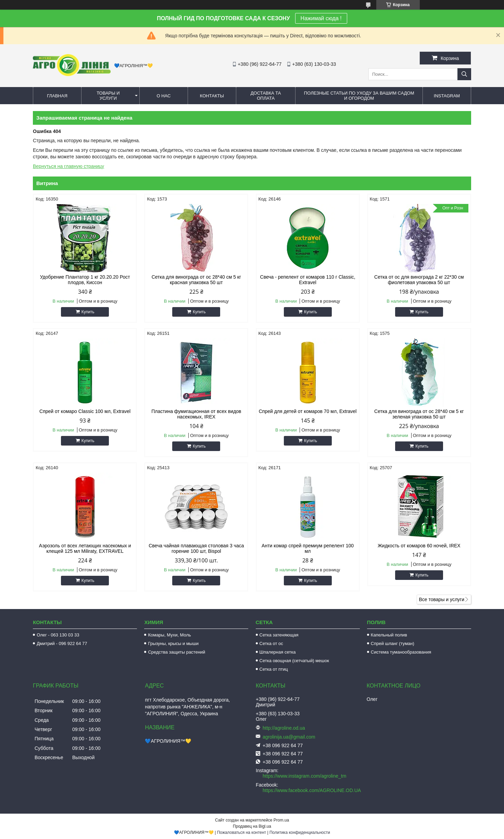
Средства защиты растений (177, 652)
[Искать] (464, 74)
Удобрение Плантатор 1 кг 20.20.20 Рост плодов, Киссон (85, 280)
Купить (88, 312)
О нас (163, 96)
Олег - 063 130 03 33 (58, 635)
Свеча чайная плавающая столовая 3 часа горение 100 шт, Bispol (196, 548)
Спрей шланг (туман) (393, 643)
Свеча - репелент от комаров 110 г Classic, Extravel (308, 280)
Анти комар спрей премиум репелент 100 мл (308, 548)
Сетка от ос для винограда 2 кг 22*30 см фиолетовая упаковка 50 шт (419, 280)
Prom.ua (281, 820)
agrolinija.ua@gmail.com (289, 737)
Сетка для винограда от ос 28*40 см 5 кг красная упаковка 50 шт (196, 280)
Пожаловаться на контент (242, 832)
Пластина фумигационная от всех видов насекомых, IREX (196, 414)
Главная (57, 96)
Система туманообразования (401, 652)
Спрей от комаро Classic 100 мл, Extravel (85, 411)
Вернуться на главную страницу (68, 166)
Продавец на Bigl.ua (252, 826)
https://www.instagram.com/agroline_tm (304, 776)
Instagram (447, 96)
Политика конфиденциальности (300, 832)
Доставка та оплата (266, 96)
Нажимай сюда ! (321, 18)
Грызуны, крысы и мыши (173, 643)
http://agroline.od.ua (284, 728)
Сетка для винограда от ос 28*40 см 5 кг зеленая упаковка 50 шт (419, 414)
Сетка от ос (271, 643)
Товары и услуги (108, 96)
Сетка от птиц (274, 669)
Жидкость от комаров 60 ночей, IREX (419, 546)
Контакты (212, 96)
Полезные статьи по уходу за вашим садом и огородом (359, 96)
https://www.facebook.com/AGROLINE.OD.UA (312, 790)
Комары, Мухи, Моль (169, 635)
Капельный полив (389, 635)
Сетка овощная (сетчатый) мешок (294, 661)
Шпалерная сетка (278, 652)
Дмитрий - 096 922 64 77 (62, 643)
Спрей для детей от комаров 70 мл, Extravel (308, 411)
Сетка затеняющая (279, 635)
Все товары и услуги (442, 599)
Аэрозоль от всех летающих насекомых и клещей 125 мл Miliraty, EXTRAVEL (85, 548)
